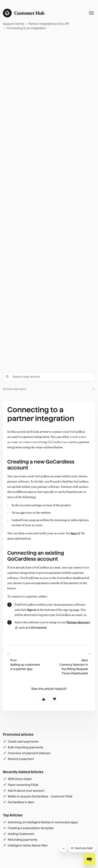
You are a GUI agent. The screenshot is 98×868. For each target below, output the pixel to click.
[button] (49, 453)
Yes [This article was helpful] (44, 728)
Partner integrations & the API (49, 24)
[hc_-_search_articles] (49, 440)
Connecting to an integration (26, 28)
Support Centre (14, 24)
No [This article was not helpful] (55, 728)
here (74, 597)
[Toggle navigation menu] (91, 13)
